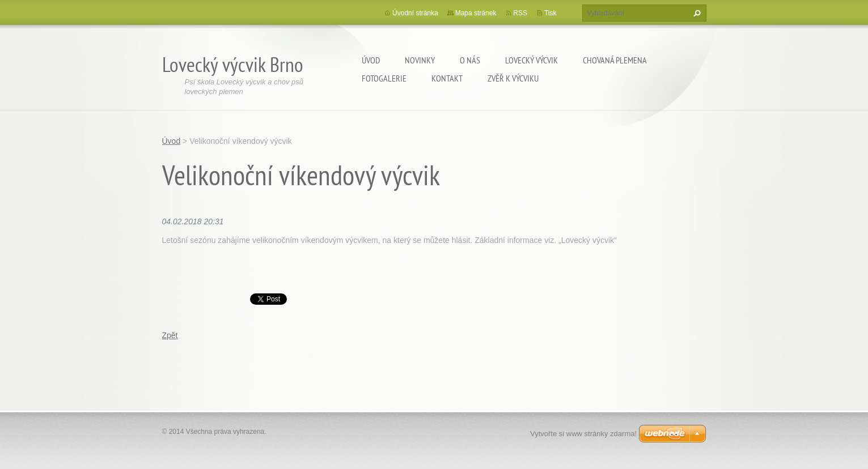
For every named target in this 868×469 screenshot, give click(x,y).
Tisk (551, 13)
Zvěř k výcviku (513, 78)
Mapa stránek (476, 13)
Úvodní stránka (415, 13)
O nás (470, 60)
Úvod (371, 60)
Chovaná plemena (615, 60)
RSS (520, 13)
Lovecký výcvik (532, 60)
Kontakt (447, 78)
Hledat (696, 13)
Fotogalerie (384, 78)
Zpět (170, 335)
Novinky (420, 60)
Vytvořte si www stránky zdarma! (583, 434)
